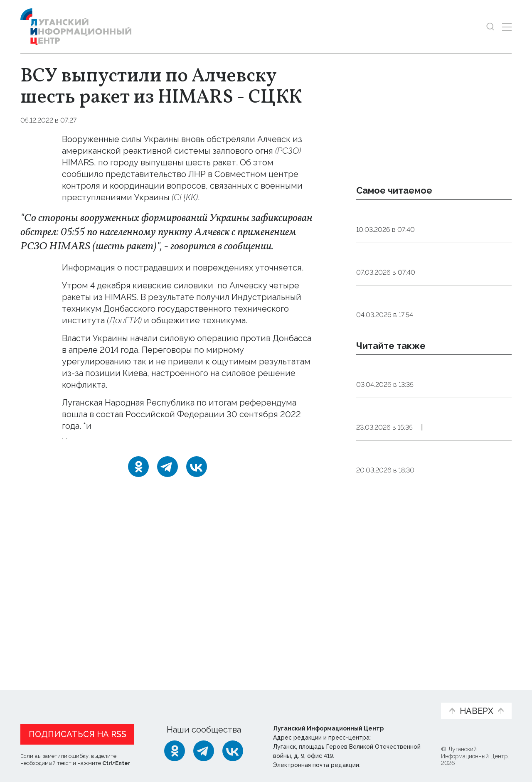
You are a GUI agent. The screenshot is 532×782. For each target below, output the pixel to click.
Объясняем (409, 696)
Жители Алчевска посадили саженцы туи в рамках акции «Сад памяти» (427, 445)
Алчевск (79, 456)
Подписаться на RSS (78, 732)
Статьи (74, 696)
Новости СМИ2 (45, 646)
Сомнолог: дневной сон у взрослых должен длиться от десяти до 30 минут (429, 225)
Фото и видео (288, 701)
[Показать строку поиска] (490, 27)
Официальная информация (123, 701)
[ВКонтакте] (197, 489)
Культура (435, 535)
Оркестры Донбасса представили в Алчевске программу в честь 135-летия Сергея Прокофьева (431, 573)
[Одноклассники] (138, 489)
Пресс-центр (345, 701)
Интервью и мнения (219, 701)
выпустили (238, 285)
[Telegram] (167, 489)
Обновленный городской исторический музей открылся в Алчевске (424, 509)
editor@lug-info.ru (390, 763)
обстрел (118, 456)
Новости (35, 696)
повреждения (91, 309)
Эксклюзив (476, 535)
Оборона (99, 120)
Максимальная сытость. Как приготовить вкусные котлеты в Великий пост (422, 289)
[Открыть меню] (507, 27)
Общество (440, 251)
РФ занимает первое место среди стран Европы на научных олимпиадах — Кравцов (427, 353)
